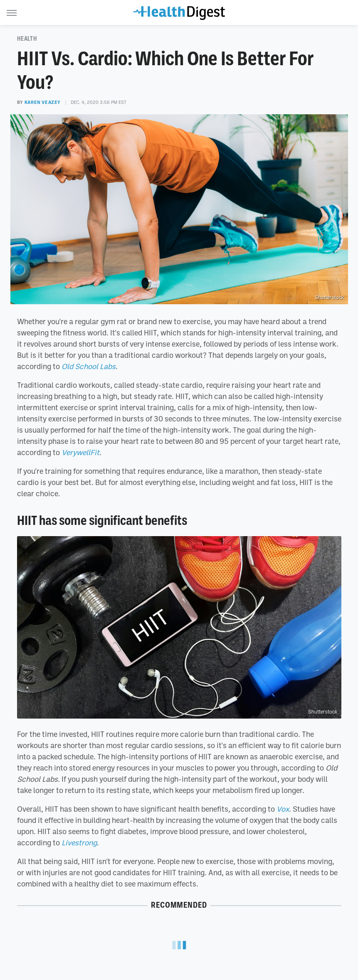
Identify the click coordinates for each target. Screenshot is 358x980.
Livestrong (79, 842)
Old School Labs (89, 366)
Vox (283, 809)
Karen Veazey (43, 102)
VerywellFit (80, 452)
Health (27, 39)
